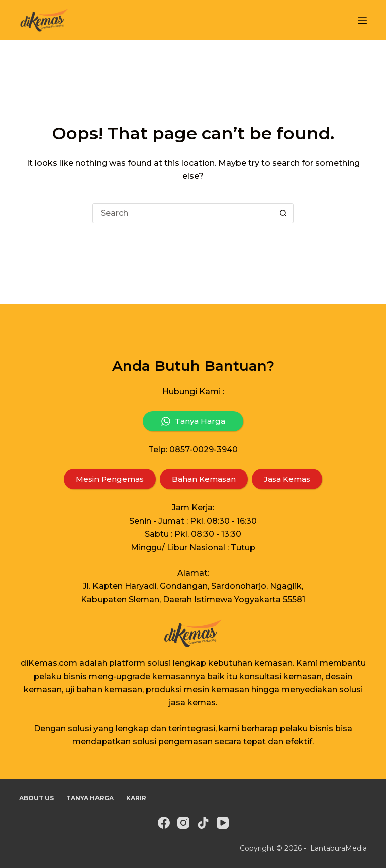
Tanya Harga (90, 798)
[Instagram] (183, 823)
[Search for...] (183, 213)
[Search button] (283, 213)
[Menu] (362, 20)
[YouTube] (223, 823)
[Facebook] (164, 823)
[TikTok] (203, 823)
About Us (36, 798)
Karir (136, 798)
